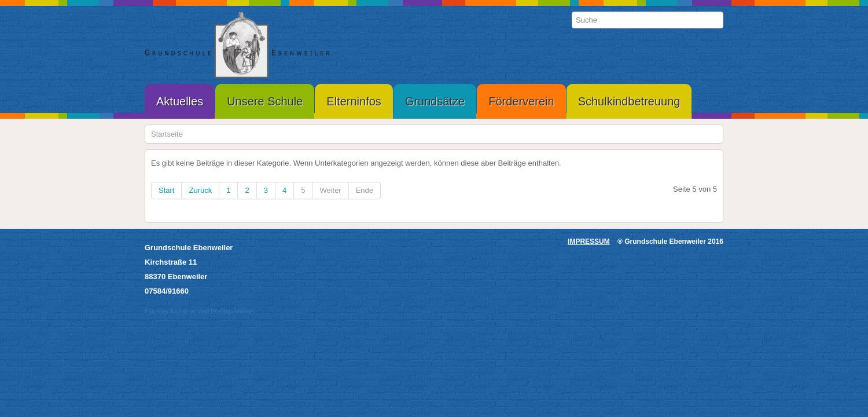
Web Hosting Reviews (226, 311)
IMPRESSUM (589, 242)
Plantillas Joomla (166, 311)
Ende (365, 190)
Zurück (200, 190)
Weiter (330, 190)
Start (166, 190)
